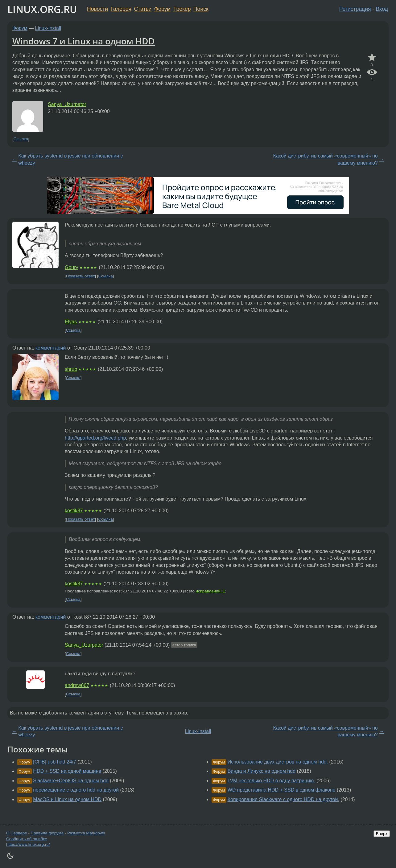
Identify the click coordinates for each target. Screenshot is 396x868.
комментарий (51, 348)
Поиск (201, 9)
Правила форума (47, 833)
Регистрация (355, 9)
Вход (382, 9)
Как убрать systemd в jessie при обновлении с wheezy (70, 159)
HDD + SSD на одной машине (67, 771)
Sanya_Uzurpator (67, 104)
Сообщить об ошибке (27, 839)
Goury (72, 267)
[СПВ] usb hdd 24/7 (55, 762)
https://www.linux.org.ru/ (28, 844)
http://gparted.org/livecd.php (95, 438)
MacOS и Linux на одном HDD (67, 799)
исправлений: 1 (210, 591)
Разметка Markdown (86, 833)
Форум (162, 9)
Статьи (143, 9)
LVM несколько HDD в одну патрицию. (271, 781)
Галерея (121, 9)
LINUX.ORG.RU (42, 9)
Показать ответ (80, 276)
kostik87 (74, 511)
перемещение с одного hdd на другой (76, 790)
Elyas (71, 322)
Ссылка (21, 139)
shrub (71, 369)
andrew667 (77, 685)
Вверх (382, 834)
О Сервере (17, 833)
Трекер (182, 9)
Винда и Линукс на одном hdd (262, 771)
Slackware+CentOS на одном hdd (71, 781)
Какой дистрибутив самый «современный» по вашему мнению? (326, 159)
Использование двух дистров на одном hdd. (278, 762)
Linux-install (48, 28)
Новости (97, 9)
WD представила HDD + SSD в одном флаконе (282, 790)
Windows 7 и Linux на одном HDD (84, 41)
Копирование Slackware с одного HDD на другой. (283, 799)
